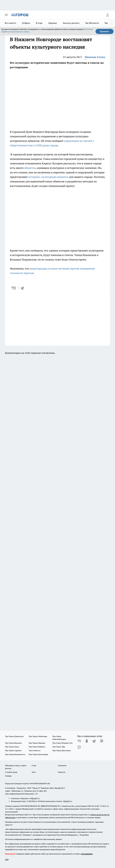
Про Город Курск (12, 747)
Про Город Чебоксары (38, 736)
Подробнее (84, 835)
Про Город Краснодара (38, 754)
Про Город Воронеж (13, 743)
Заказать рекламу (71, 23)
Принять (105, 31)
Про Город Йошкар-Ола (62, 743)
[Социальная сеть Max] (79, 747)
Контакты (62, 765)
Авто (34, 772)
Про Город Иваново (37, 743)
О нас (34, 765)
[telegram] (23, 288)
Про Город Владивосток (15, 754)
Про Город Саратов (13, 750)
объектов (30, 168)
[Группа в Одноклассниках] (87, 741)
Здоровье (53, 23)
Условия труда (11, 772)
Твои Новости (35, 750)
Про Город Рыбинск (37, 747)
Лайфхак (26, 23)
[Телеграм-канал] (94, 741)
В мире (39, 23)
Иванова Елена (95, 57)
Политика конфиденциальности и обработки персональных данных (34, 839)
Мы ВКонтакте (92, 23)
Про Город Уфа (59, 747)
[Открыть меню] (6, 15)
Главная (8, 776)
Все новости (10, 23)
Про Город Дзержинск (14, 736)
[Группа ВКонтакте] (79, 741)
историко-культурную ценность (48, 177)
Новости (62, 772)
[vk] (14, 288)
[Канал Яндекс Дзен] (102, 741)
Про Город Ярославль (62, 750)
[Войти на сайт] (108, 15)
